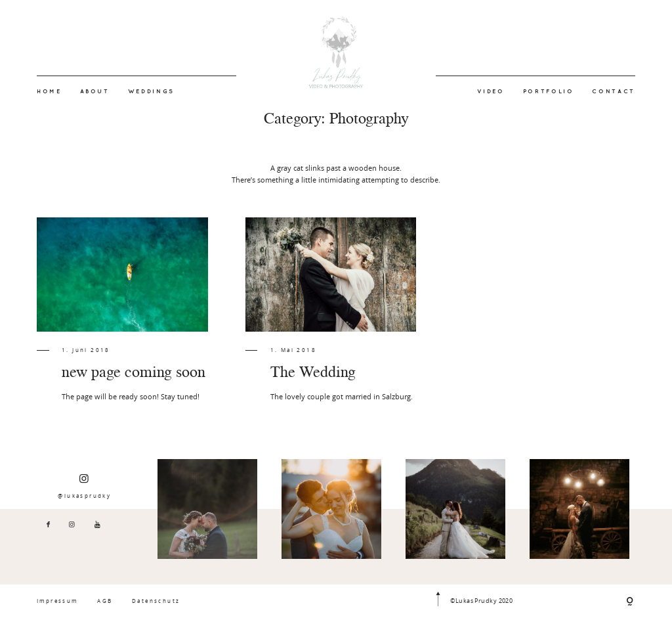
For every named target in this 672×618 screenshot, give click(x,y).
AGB (105, 601)
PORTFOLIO (549, 91)
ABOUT (95, 91)
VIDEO (491, 91)
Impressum (57, 601)
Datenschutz (156, 601)
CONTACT (613, 91)
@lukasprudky (84, 486)
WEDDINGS (151, 91)
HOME (49, 91)
